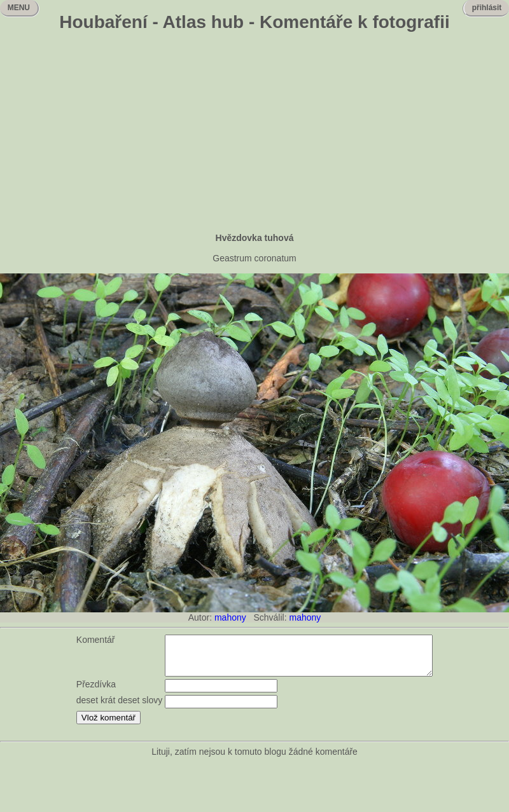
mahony (230, 617)
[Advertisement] (254, 134)
